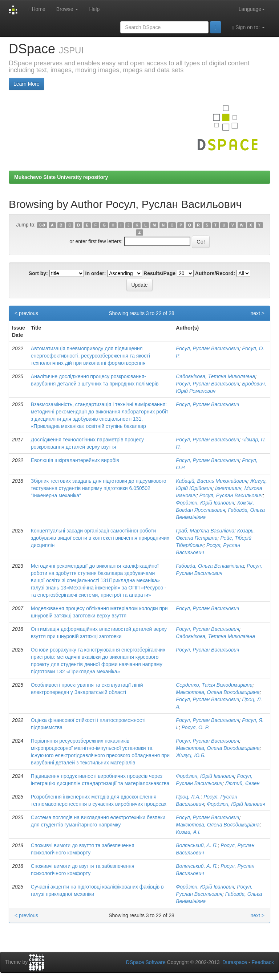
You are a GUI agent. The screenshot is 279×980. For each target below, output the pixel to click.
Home (37, 9)
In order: (96, 273)
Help (94, 9)
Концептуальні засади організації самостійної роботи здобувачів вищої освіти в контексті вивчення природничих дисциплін (100, 538)
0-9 (42, 225)
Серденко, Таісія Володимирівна (214, 685)
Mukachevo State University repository (61, 177)
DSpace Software (146, 962)
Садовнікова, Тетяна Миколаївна (215, 376)
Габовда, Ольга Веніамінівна (210, 566)
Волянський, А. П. (197, 845)
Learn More (27, 84)
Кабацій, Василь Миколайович (212, 481)
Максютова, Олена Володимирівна (218, 692)
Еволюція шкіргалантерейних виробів (75, 460)
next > (257, 313)
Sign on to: (248, 27)
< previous (26, 313)
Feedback (263, 962)
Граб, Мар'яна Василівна (205, 531)
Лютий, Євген (242, 783)
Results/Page (159, 273)
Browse (67, 9)
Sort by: (38, 273)
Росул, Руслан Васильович (207, 348)
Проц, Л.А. (188, 797)
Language (252, 9)
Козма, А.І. (188, 832)
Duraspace (235, 962)
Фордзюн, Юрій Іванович (205, 503)
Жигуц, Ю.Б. (191, 755)
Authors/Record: (215, 273)
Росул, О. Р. (195, 727)
